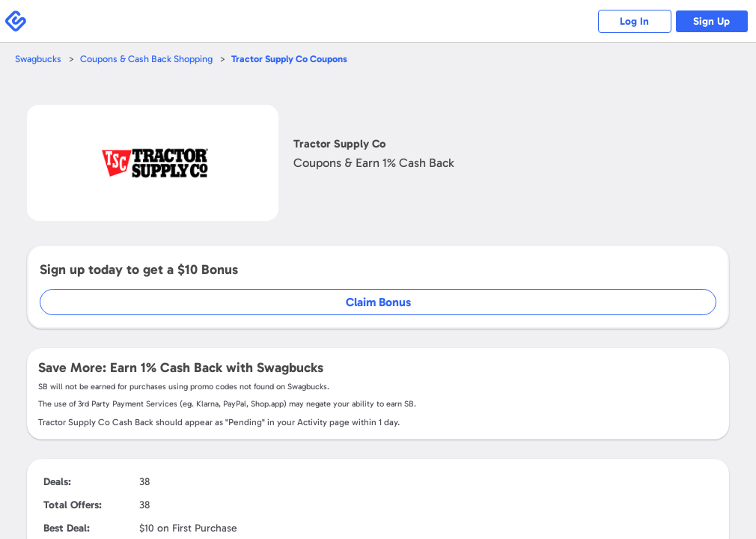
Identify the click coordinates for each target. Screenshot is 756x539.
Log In (633, 21)
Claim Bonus (378, 302)
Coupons (290, 59)
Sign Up (711, 21)
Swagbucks (38, 59)
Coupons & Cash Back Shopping (146, 59)
